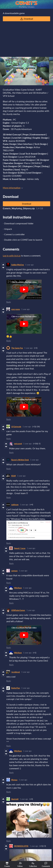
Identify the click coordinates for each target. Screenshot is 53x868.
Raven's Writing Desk (20, 460)
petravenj (18, 444)
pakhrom (15, 505)
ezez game (16, 309)
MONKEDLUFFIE (21, 846)
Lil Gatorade (16, 427)
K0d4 (14, 476)
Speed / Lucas (20, 548)
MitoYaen (18, 588)
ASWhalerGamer (18, 610)
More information (13, 188)
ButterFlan (16, 688)
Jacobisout (16, 672)
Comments (46, 865)
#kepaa (14, 780)
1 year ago (29, 265)
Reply (9, 302)
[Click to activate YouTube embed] (24, 290)
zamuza (14, 571)
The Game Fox (17, 348)
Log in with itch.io (12, 256)
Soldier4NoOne (18, 265)
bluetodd (15, 799)
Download (26, 19)
